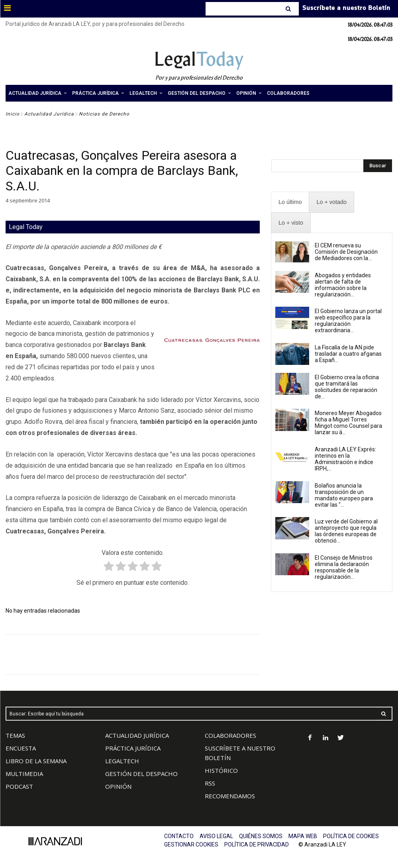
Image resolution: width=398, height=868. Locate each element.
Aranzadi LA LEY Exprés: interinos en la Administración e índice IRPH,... (345, 459)
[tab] (290, 202)
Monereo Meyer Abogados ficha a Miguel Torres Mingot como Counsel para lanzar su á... (348, 423)
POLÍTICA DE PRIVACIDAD (257, 844)
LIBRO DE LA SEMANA (36, 761)
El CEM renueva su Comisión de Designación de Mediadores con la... (346, 252)
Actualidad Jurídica (49, 114)
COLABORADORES (230, 735)
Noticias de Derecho (104, 114)
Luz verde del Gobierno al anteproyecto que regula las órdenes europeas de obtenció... (346, 531)
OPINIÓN (118, 786)
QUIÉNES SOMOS (261, 836)
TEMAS (15, 735)
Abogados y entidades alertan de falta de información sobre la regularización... (343, 285)
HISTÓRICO (221, 770)
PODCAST (19, 786)
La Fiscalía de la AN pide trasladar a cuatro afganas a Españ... (348, 354)
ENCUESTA (21, 748)
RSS (210, 783)
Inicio (13, 114)
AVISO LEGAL (216, 836)
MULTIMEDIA (24, 774)
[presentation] (290, 202)
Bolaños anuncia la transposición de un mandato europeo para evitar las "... (344, 495)
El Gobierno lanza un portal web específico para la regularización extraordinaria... (348, 321)
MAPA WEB (303, 836)
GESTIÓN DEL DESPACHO (141, 774)
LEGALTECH (122, 761)
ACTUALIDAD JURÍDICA (137, 735)
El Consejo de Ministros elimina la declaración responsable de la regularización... (344, 567)
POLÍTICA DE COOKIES (351, 836)
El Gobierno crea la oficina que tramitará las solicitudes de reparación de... (347, 387)
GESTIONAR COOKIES (191, 844)
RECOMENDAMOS (230, 796)
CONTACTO (179, 836)
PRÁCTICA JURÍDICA (133, 748)
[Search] (289, 9)
